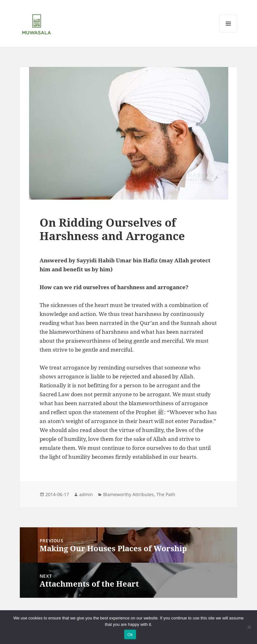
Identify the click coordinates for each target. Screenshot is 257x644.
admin (86, 494)
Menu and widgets (228, 32)
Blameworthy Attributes (128, 494)
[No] (249, 627)
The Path (166, 494)
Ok (130, 635)
